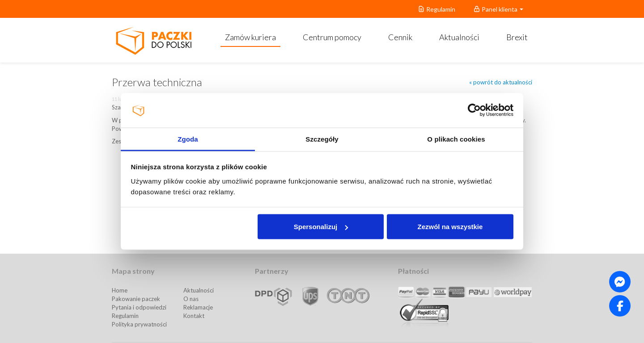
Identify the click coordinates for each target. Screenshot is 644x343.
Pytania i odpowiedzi (139, 307)
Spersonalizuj (321, 227)
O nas (191, 299)
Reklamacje (198, 307)
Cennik (400, 37)
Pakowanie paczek (136, 299)
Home (120, 290)
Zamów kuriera (250, 37)
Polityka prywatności (139, 324)
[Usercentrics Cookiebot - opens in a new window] (474, 110)
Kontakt (194, 316)
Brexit (517, 37)
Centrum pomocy (332, 37)
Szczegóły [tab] (322, 139)
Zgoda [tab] (188, 139)
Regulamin (125, 316)
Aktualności (459, 37)
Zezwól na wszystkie (450, 227)
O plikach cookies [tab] (456, 139)
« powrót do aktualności (501, 82)
